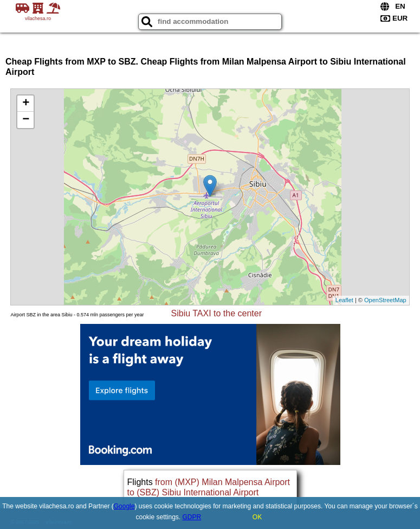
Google (124, 506)
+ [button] (26, 104)
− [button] (26, 120)
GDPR (192, 517)
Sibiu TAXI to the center (217, 313)
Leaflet (344, 300)
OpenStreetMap (385, 300)
